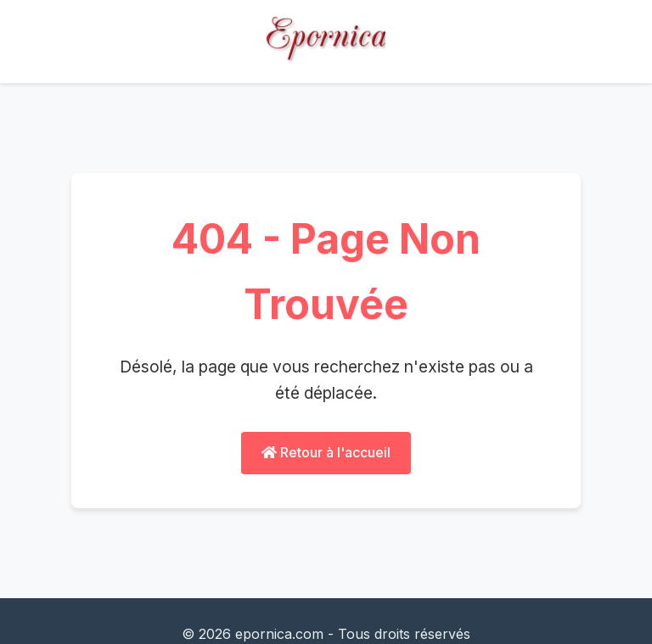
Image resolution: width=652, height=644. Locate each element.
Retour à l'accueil (326, 452)
